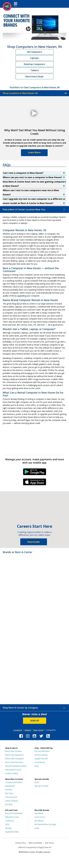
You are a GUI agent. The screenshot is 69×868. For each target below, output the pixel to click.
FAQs (37, 766)
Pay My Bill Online (12, 832)
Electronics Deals (34, 76)
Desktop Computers (34, 64)
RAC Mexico (39, 821)
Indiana (28, 730)
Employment (10, 786)
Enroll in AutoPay (41, 755)
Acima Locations (11, 801)
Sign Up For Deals (41, 786)
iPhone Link (34, 483)
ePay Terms (49, 843)
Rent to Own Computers (14, 759)
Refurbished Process (13, 770)
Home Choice (40, 817)
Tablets (35, 70)
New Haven (38, 730)
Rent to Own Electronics (14, 762)
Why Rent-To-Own (12, 817)
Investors (9, 790)
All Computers (35, 52)
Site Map (8, 828)
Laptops (34, 58)
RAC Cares (9, 793)
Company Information (14, 782)
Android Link (34, 473)
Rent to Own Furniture (14, 751)
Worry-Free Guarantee (14, 813)
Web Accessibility (35, 843)
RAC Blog (9, 804)
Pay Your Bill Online (42, 751)
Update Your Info (41, 759)
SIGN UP (35, 721)
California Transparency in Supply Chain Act (35, 847)
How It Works (40, 762)
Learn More (34, 152)
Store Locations (11, 797)
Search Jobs (34, 542)
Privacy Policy (21, 843)
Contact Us (9, 821)
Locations (18, 730)
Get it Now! (39, 813)
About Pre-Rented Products (16, 766)
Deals (37, 782)
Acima (37, 828)
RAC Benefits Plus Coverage (45, 824)
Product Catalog (11, 773)
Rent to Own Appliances (14, 755)
